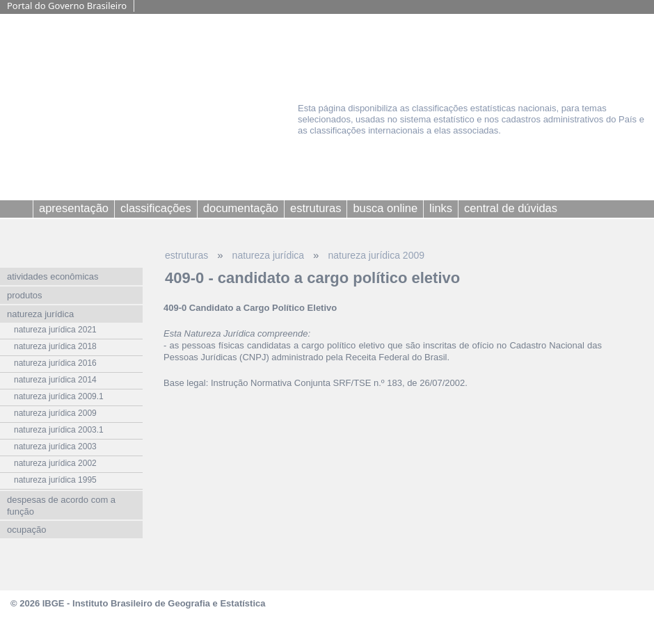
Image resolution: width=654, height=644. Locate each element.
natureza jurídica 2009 (376, 255)
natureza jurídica (269, 255)
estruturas (186, 255)
